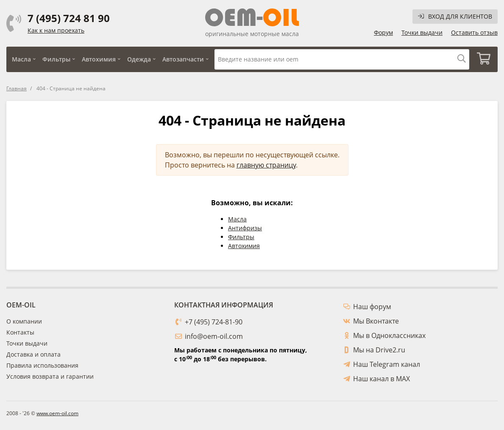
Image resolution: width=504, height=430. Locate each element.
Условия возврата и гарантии (50, 376)
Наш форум (372, 307)
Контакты (20, 332)
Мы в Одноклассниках (389, 335)
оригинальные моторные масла (252, 34)
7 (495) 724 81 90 (69, 18)
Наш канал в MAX (381, 379)
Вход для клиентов (455, 16)
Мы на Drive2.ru (379, 350)
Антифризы (245, 228)
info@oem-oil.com (214, 336)
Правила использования (42, 365)
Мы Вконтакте (376, 321)
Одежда (139, 59)
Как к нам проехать (56, 30)
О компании (24, 321)
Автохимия (99, 59)
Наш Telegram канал (387, 364)
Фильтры (56, 59)
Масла (21, 59)
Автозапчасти (183, 59)
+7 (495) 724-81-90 (214, 322)
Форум (383, 32)
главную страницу (266, 165)
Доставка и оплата (33, 354)
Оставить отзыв (474, 32)
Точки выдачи (422, 32)
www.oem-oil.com (57, 413)
